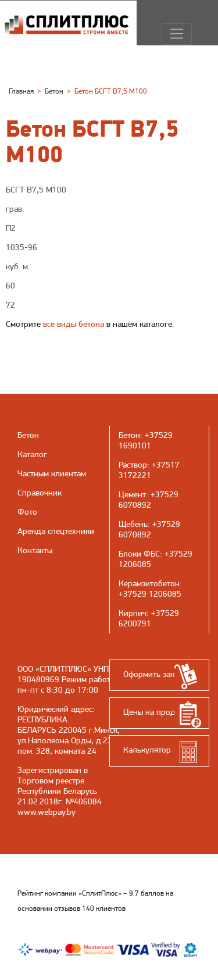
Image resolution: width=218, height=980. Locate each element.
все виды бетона (74, 324)
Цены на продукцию (161, 712)
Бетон (129, 435)
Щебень (133, 524)
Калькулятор (147, 750)
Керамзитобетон (149, 583)
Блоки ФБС (139, 554)
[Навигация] (176, 34)
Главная (21, 91)
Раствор (133, 465)
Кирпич (133, 613)
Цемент (132, 494)
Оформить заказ (153, 674)
